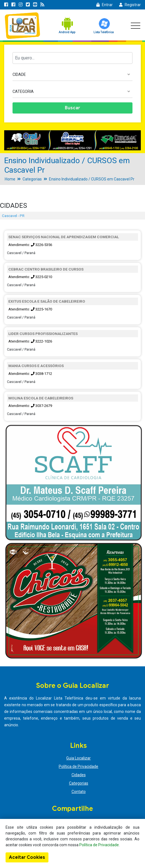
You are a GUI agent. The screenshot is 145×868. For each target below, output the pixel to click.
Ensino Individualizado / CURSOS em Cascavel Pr (92, 179)
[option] (72, 140)
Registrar (130, 5)
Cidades (79, 775)
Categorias (32, 179)
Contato (79, 792)
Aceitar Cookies (27, 857)
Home (10, 179)
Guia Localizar (78, 758)
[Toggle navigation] (136, 26)
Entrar (105, 5)
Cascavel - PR (13, 216)
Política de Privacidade (78, 766)
